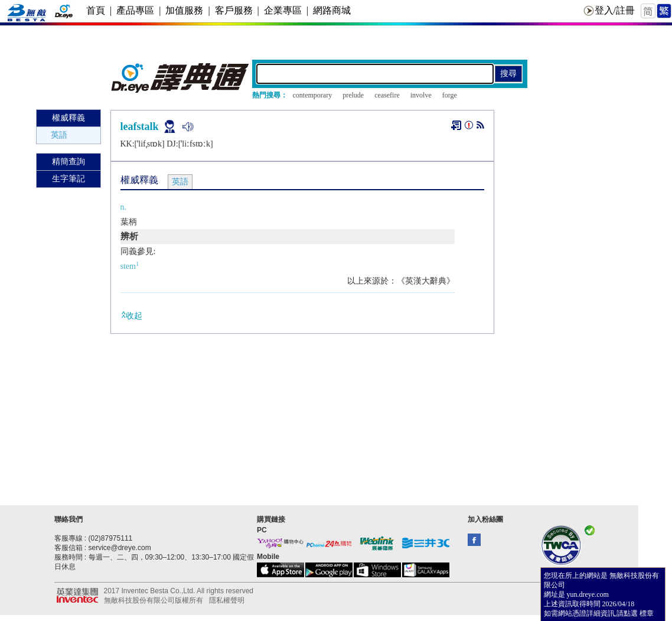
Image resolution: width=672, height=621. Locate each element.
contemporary (313, 95)
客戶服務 (234, 10)
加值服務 (184, 10)
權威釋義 (68, 118)
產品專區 (135, 10)
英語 (59, 135)
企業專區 (283, 10)
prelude (353, 95)
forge (450, 95)
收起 (131, 315)
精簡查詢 (68, 162)
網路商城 (332, 10)
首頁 (96, 10)
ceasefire (387, 95)
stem (130, 266)
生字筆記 (68, 179)
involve (421, 95)
